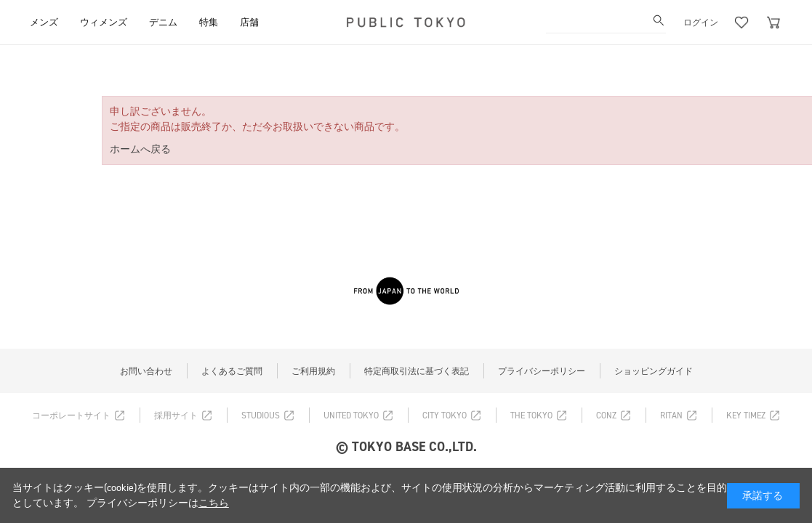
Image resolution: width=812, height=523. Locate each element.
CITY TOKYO (445, 415)
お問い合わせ (146, 371)
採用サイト (176, 415)
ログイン (701, 23)
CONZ (606, 415)
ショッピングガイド (654, 371)
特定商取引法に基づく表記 (417, 371)
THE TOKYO (531, 415)
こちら (214, 503)
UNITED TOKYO (351, 415)
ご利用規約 (313, 371)
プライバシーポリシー (542, 371)
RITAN (671, 415)
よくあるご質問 (232, 371)
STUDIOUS (261, 415)
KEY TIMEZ (746, 415)
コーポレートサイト (71, 415)
